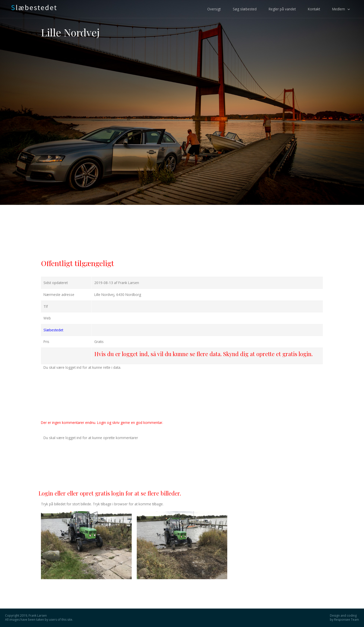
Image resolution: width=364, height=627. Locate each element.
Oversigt (214, 9)
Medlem (339, 9)
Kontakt (314, 9)
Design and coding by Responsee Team (344, 618)
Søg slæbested (245, 9)
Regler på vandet (282, 9)
